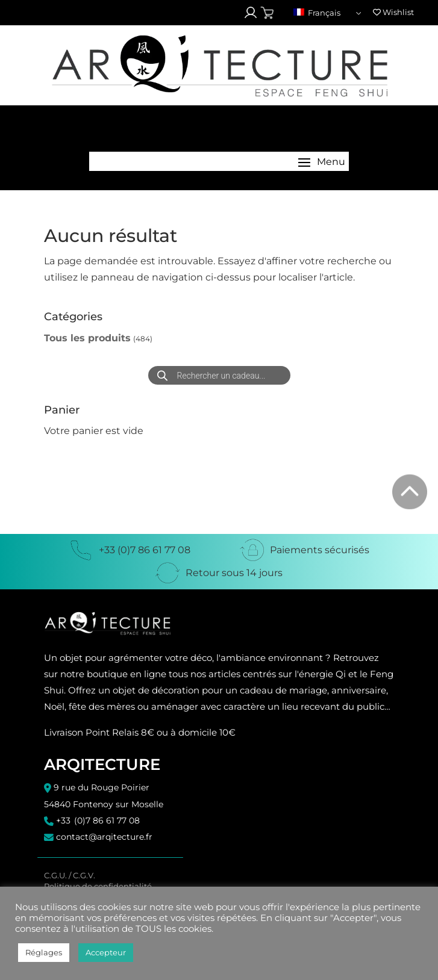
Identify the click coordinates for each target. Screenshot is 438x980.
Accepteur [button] (106, 952)
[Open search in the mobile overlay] (219, 375)
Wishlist (393, 12)
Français (317, 13)
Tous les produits (87, 338)
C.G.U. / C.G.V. (70, 876)
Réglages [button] (44, 952)
